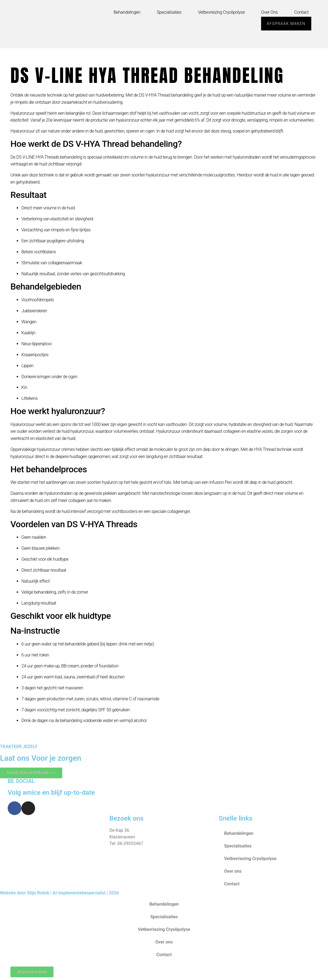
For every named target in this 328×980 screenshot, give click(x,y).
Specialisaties (169, 12)
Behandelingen (127, 12)
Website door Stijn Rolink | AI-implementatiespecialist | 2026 (60, 893)
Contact (301, 12)
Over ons (270, 12)
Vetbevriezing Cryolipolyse (221, 12)
